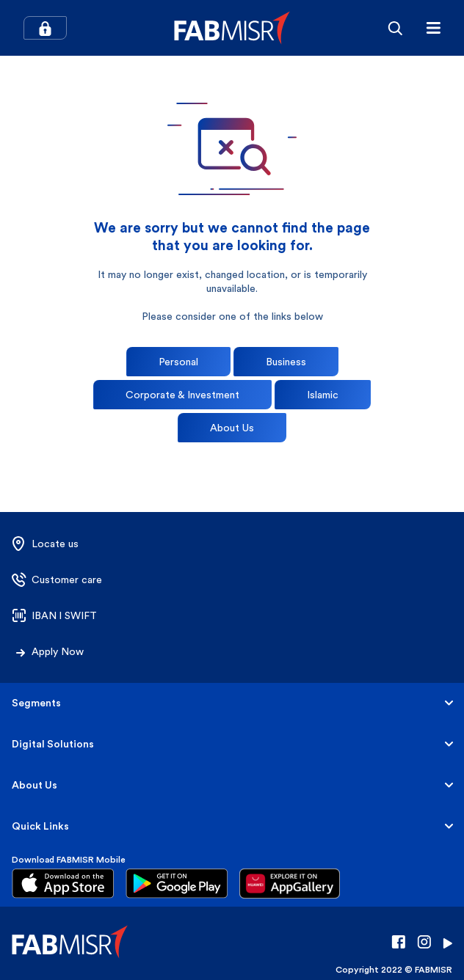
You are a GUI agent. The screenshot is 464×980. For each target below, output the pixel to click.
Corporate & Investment (182, 395)
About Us (232, 428)
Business (286, 362)
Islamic (323, 395)
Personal (178, 362)
